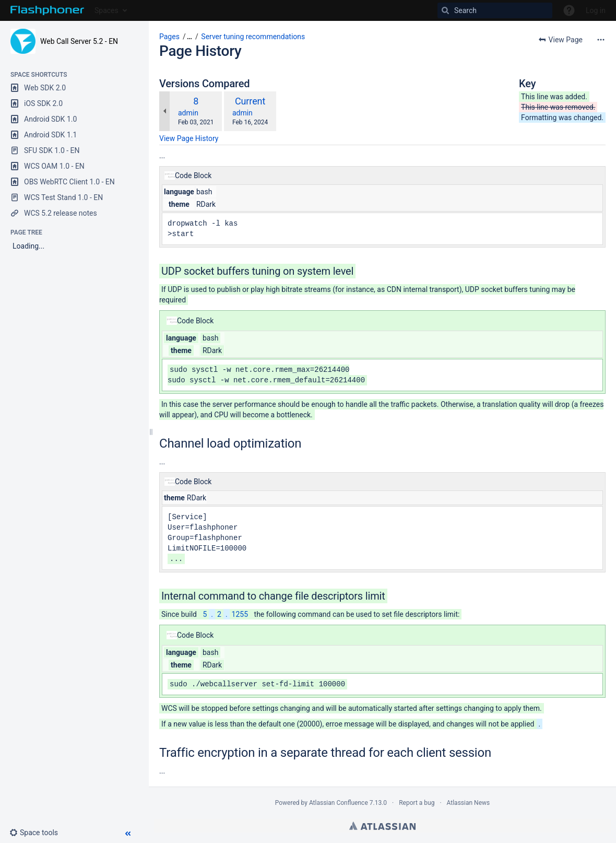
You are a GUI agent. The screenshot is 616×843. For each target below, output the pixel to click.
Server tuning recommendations (253, 37)
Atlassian (382, 826)
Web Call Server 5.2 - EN (79, 41)
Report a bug (417, 803)
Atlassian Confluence (339, 803)
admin (188, 113)
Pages (169, 37)
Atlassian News (469, 803)
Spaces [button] (106, 10)
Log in (596, 10)
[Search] (495, 10)
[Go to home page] (47, 10)
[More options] (601, 40)
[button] (38, 833)
